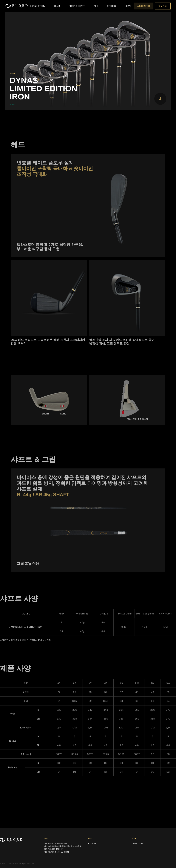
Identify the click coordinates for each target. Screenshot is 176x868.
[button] (38, 6)
